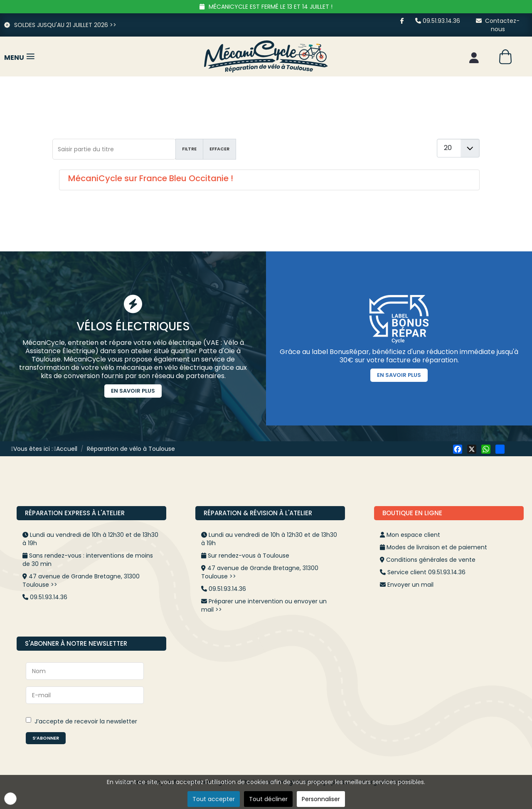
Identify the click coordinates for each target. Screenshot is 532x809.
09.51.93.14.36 (438, 21)
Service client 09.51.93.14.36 (426, 572)
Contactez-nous (498, 25)
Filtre (189, 149)
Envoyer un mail (410, 585)
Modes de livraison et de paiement (437, 547)
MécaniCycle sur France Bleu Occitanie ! (151, 178)
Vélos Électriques (133, 326)
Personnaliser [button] (321, 799)
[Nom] (85, 671)
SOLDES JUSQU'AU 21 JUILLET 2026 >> (60, 25)
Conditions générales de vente (431, 560)
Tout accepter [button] (214, 799)
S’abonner (46, 738)
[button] (10, 799)
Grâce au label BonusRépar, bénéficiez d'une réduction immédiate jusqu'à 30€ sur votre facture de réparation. (399, 356)
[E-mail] (85, 695)
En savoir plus (133, 391)
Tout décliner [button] (268, 799)
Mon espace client (413, 535)
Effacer (219, 149)
